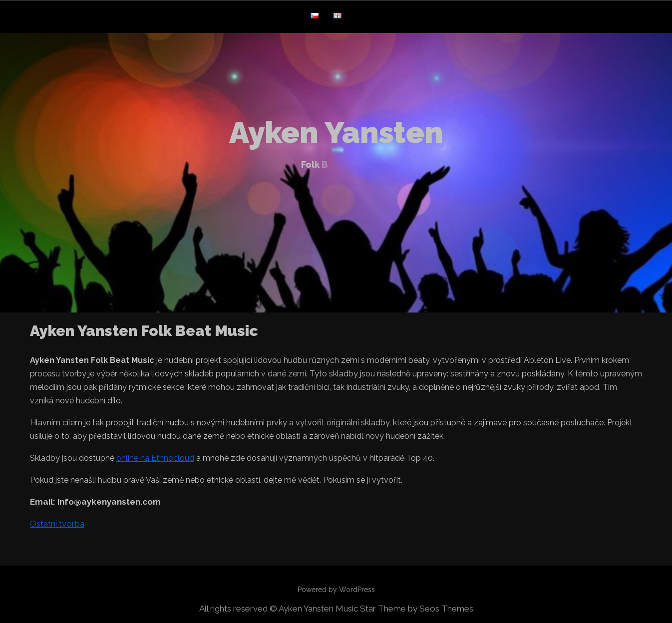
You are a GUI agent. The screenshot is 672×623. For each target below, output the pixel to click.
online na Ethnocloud (155, 458)
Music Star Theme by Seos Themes (404, 609)
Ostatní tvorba (57, 524)
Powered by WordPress (336, 590)
